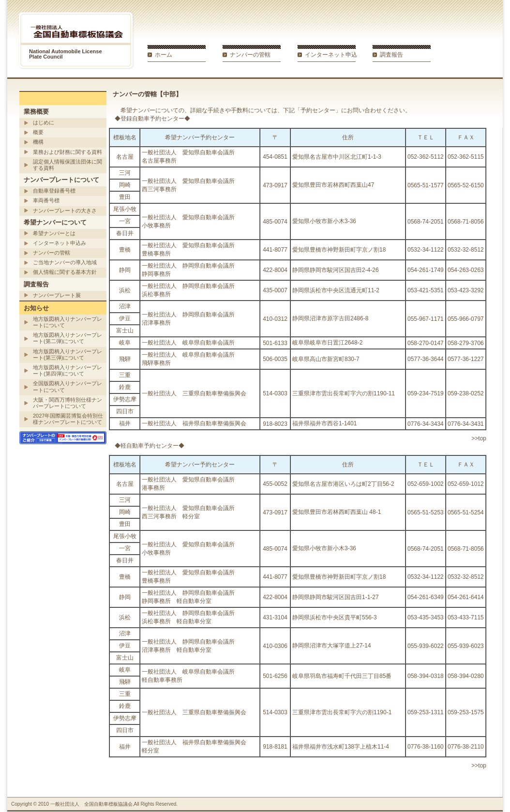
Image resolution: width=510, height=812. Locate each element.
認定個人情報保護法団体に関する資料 (67, 165)
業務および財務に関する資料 (67, 152)
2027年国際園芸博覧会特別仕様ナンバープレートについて (68, 419)
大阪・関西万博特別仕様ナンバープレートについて (67, 403)
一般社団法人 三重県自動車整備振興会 (194, 393)
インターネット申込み (60, 243)
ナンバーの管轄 (250, 55)
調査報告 (391, 55)
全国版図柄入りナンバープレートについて (67, 386)
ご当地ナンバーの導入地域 (65, 262)
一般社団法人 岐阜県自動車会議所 (188, 343)
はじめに (44, 122)
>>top (479, 438)
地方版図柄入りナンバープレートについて (67, 322)
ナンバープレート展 (57, 295)
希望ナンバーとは (54, 233)
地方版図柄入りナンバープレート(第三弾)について (67, 354)
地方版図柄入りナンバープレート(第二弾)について (67, 338)
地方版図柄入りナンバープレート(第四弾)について (67, 370)
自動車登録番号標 (54, 191)
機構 (38, 142)
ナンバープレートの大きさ (65, 211)
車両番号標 (46, 200)
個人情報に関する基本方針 (65, 272)
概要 (38, 132)
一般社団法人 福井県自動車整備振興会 (194, 423)
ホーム (164, 55)
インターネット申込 (331, 55)
